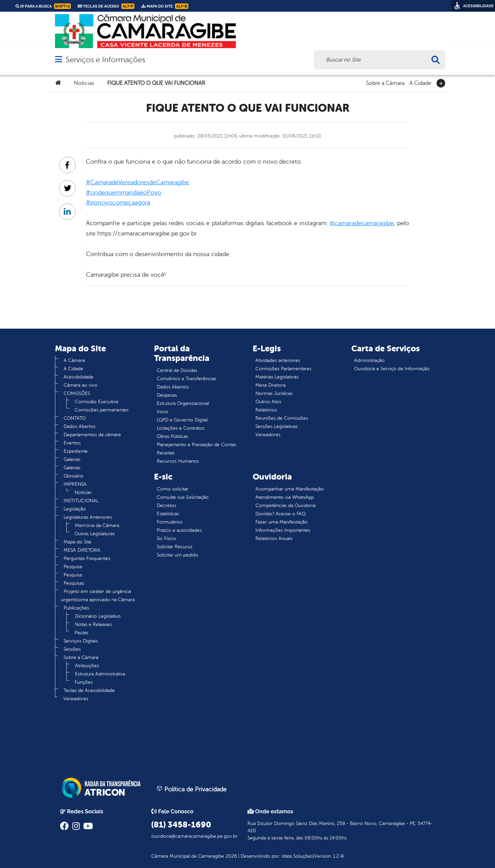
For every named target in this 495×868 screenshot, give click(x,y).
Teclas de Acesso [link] (106, 6)
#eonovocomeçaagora (118, 202)
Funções (84, 682)
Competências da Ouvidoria (285, 506)
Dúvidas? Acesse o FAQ (280, 514)
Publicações (76, 608)
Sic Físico (166, 539)
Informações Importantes (283, 530)
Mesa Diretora (271, 385)
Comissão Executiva (97, 402)
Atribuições (87, 666)
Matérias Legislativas (277, 377)
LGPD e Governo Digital (182, 420)
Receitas (166, 453)
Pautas (81, 633)
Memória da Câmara (97, 525)
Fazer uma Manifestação (282, 522)
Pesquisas (74, 583)
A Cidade (420, 83)
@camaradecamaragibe (362, 223)
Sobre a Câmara (385, 83)
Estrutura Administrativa (100, 674)
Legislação (75, 509)
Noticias (84, 83)
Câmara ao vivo (81, 385)
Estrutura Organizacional (183, 403)
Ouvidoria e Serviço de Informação (392, 369)
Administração (369, 360)
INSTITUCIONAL (81, 501)
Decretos (167, 506)
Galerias (72, 459)
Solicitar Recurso (175, 547)
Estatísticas (168, 514)
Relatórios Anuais (274, 539)
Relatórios (266, 410)
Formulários (170, 522)
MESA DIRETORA (82, 550)
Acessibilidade (79, 377)
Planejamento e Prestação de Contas (196, 445)
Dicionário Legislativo (98, 616)
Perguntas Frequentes (87, 558)
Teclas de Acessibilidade (89, 690)
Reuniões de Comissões (282, 418)
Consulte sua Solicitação (183, 497)
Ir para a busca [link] (43, 6)
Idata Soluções (297, 856)
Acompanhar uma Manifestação (290, 489)
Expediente (76, 451)
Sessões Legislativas (277, 426)
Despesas (167, 395)
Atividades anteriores (278, 360)
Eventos (72, 443)
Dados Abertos (80, 426)
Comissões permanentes (102, 410)
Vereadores (76, 699)
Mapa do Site (78, 542)
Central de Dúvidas (177, 370)
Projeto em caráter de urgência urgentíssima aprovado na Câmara (98, 596)
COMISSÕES (77, 393)
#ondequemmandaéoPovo (124, 193)
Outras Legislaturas (95, 534)
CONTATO (75, 418)
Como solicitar (173, 489)
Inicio (163, 412)
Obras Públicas (172, 436)
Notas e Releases (93, 624)
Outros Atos (268, 402)
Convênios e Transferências (186, 379)
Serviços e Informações (105, 60)
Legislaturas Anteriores (88, 517)
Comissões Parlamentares (283, 369)
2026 (230, 856)
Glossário (74, 476)
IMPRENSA (75, 484)
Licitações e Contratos (181, 428)
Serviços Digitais (81, 641)
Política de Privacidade (191, 789)
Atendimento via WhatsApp (285, 497)
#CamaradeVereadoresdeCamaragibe (137, 182)
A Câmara (74, 360)
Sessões (72, 649)
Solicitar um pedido (178, 555)
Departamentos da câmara (92, 435)
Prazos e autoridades (179, 530)
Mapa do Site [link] (165, 6)
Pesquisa (73, 567)
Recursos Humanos (178, 461)
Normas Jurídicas (274, 393)
